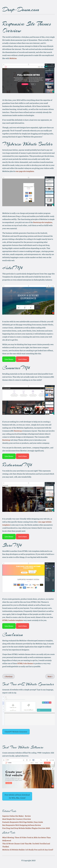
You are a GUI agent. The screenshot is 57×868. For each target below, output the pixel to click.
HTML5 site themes (25, 663)
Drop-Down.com (21, 9)
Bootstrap (18, 431)
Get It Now (22, 359)
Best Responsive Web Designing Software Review (22, 825)
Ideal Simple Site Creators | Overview (17, 819)
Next (50, 676)
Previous (9, 676)
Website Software (31, 747)
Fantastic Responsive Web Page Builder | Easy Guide (23, 822)
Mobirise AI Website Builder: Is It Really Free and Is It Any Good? (28, 849)
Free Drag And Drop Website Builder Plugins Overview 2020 (26, 828)
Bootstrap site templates (43, 222)
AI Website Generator (36, 684)
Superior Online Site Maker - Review (16, 816)
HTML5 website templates (13, 620)
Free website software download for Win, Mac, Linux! (17, 796)
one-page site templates (25, 171)
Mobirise (13, 58)
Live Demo (9, 359)
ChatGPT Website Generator (16, 732)
